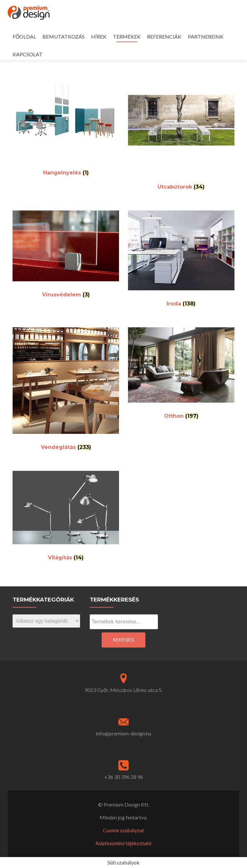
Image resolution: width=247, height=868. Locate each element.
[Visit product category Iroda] (181, 261)
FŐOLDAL (24, 37)
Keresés (123, 640)
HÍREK (99, 37)
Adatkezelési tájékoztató (123, 843)
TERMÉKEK (127, 37)
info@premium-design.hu (123, 733)
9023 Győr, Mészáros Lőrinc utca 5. (123, 690)
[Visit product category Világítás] (66, 518)
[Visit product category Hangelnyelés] (66, 124)
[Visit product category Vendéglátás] (66, 391)
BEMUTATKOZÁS (64, 37)
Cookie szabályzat (123, 830)
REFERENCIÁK (164, 37)
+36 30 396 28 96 (124, 777)
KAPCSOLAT (27, 54)
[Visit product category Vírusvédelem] (66, 257)
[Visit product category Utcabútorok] (181, 131)
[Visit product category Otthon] (181, 376)
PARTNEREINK (206, 37)
